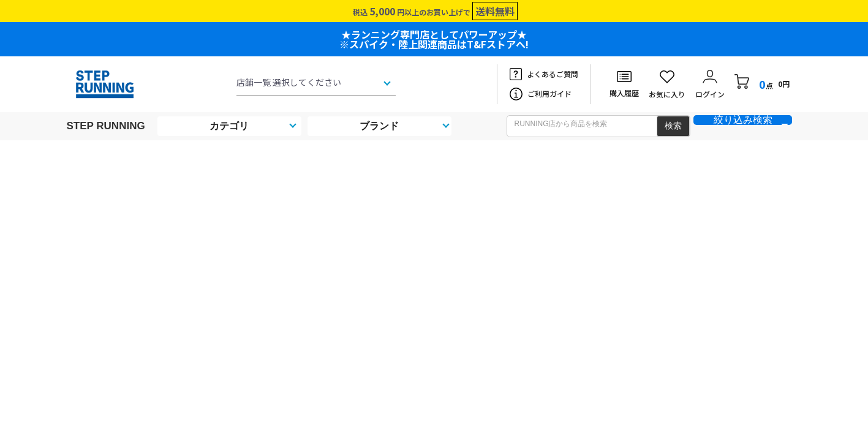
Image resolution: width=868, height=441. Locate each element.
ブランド (379, 126)
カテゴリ (229, 126)
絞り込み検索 (743, 120)
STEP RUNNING (106, 126)
